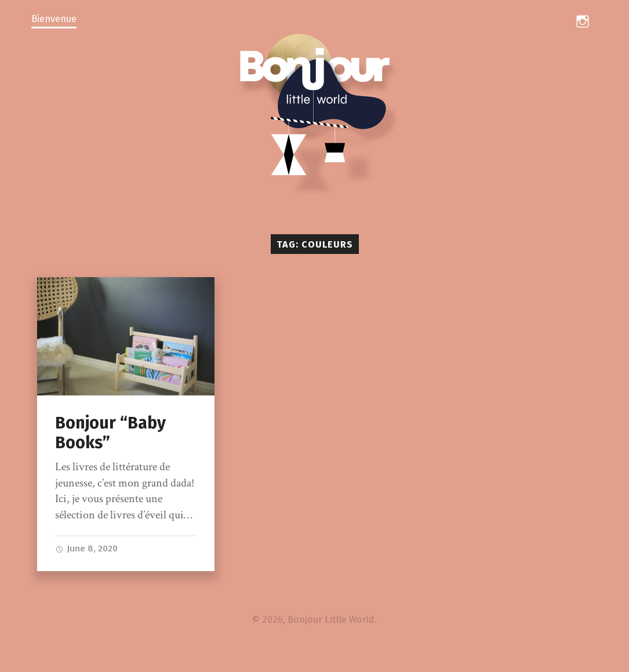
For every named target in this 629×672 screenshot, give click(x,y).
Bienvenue (54, 19)
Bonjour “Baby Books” (110, 433)
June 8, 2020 (86, 549)
